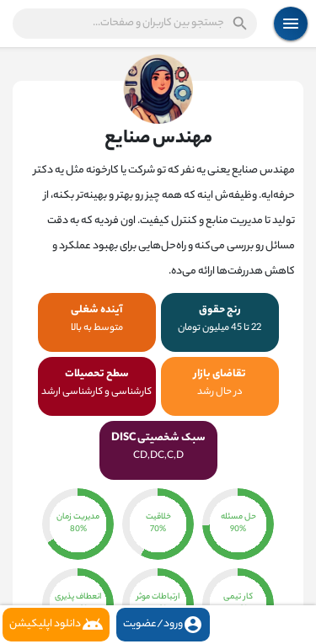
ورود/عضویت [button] (163, 625)
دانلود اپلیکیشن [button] (56, 625)
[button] (135, 24)
